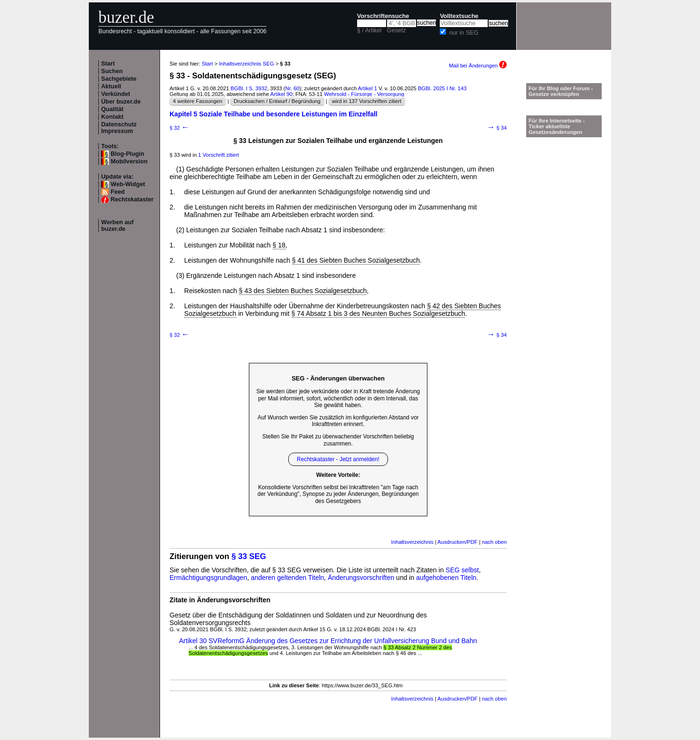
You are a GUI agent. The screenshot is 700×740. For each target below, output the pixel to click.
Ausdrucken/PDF (458, 542)
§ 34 (497, 128)
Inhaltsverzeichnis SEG (246, 64)
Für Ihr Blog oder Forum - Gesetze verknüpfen (561, 91)
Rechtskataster (132, 199)
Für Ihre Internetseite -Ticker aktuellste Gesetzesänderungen (557, 126)
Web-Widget (128, 184)
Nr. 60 (293, 88)
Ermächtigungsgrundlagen (208, 578)
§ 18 (279, 245)
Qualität (112, 109)
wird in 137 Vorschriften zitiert (367, 101)
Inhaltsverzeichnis (412, 542)
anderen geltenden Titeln (287, 578)
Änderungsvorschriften (361, 578)
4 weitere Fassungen (198, 101)
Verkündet (116, 94)
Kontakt (112, 117)
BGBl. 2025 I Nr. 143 (442, 88)
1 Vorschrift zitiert (218, 155)
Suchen (112, 71)
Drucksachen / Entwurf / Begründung (277, 101)
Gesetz (397, 30)
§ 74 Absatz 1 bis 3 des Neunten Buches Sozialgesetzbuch (378, 313)
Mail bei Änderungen (478, 66)
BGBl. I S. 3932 (249, 88)
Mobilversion (129, 161)
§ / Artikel (369, 30)
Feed (118, 192)
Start (108, 64)
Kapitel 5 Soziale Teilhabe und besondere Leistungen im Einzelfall (274, 114)
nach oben (494, 542)
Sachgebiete (119, 79)
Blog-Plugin (128, 154)
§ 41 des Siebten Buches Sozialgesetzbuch (356, 260)
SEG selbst (462, 570)
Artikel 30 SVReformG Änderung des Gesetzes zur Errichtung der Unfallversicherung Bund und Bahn (328, 641)
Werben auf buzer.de (117, 226)
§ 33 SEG (249, 556)
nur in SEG (464, 33)
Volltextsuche (459, 16)
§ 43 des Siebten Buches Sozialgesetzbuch (303, 291)
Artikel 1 (368, 88)
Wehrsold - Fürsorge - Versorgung (364, 94)
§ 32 (180, 128)
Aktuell (111, 86)
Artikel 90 (281, 94)
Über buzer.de (121, 102)
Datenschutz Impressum (119, 128)
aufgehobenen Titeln (446, 578)
